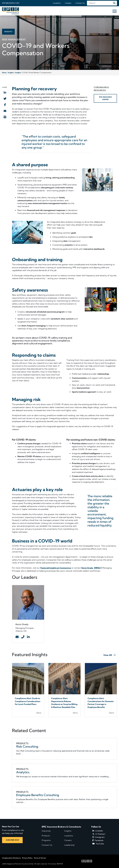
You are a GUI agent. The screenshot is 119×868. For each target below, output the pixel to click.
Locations (57, 3)
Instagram (98, 837)
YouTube (98, 844)
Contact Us (80, 3)
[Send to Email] (5, 111)
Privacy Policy (27, 858)
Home (4, 73)
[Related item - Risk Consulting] (64, 749)
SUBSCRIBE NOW (12, 840)
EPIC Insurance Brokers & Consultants (61, 827)
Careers (68, 3)
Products (46, 836)
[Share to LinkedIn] (5, 92)
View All (108, 655)
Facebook (98, 840)
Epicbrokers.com (11, 3)
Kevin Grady (87, 568)
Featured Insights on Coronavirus (56, 568)
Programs (46, 840)
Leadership (69, 845)
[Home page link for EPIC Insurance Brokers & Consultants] (11, 11)
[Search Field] (102, 3)
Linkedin (98, 831)
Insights (11, 73)
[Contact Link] (17, 637)
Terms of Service (40, 858)
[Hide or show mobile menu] (114, 11)
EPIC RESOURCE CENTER (105, 98)
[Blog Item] (28, 690)
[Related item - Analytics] (64, 773)
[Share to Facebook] (5, 105)
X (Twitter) (99, 834)
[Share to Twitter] (5, 99)
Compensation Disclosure (11, 858)
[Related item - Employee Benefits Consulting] (64, 797)
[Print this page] (5, 117)
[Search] (114, 3)
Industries (46, 831)
